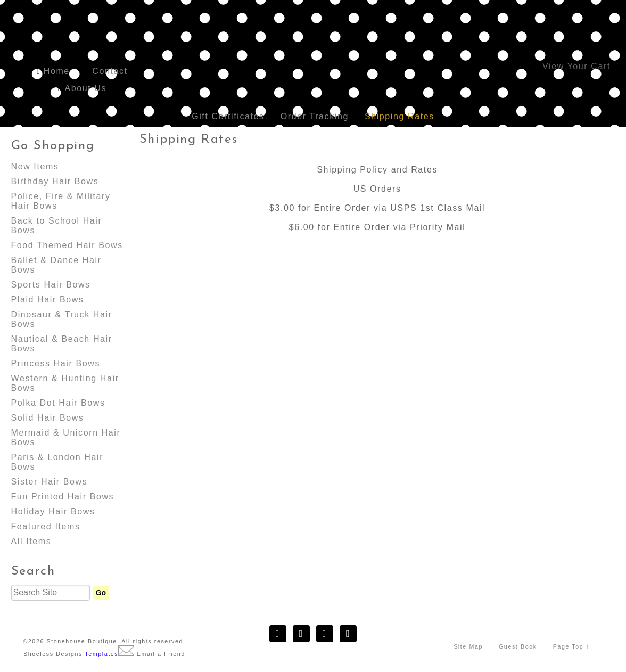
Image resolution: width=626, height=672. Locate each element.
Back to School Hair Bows (57, 226)
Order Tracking (315, 116)
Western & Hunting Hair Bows (65, 383)
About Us (85, 88)
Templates (101, 654)
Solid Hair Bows (48, 418)
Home (57, 71)
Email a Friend (161, 654)
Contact (110, 71)
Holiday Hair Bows (53, 511)
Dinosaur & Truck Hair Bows (62, 319)
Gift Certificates (228, 116)
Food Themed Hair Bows (67, 245)
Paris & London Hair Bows (57, 462)
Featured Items (46, 526)
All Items (31, 541)
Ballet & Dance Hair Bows (56, 265)
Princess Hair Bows (56, 363)
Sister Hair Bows (50, 482)
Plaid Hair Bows (48, 300)
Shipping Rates (400, 116)
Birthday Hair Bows (55, 181)
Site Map (468, 646)
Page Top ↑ (571, 646)
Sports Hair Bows (51, 285)
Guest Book (518, 646)
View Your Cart (576, 66)
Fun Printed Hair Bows (63, 497)
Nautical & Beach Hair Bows (62, 344)
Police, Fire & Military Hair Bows (61, 201)
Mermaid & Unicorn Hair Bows (66, 437)
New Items (35, 166)
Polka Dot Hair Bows (58, 403)
